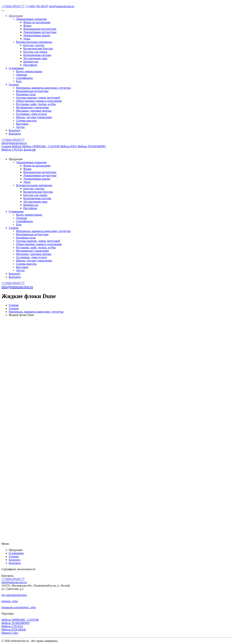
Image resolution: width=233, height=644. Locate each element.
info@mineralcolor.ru (62, 6)
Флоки (27, 26)
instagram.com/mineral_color (19, 607)
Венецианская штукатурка (32, 91)
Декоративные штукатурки (40, 32)
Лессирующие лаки (35, 58)
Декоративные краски (37, 35)
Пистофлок (30, 65)
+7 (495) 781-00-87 (37, 6)
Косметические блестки (38, 48)
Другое (20, 127)
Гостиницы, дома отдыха (31, 114)
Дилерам (21, 75)
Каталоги (14, 130)
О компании (16, 68)
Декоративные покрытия (31, 19)
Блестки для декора (35, 52)
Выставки (22, 124)
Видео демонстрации (29, 71)
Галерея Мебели (11, 146)
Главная (14, 305)
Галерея (14, 84)
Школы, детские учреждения (34, 117)
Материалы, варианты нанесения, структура (43, 88)
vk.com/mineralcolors (14, 595)
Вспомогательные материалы (34, 42)
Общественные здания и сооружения (39, 101)
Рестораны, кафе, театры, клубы (36, 104)
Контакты (15, 134)
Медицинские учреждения (32, 107)
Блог (19, 81)
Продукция (16, 16)
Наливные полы (26, 94)
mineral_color (10, 601)
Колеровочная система (37, 55)
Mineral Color (10, 633)
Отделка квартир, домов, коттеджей (38, 98)
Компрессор (31, 62)
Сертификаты (24, 78)
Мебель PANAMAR (14, 630)
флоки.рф (30, 150)
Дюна (27, 39)
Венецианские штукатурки (40, 29)
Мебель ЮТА (68, 146)
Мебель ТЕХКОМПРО (92, 146)
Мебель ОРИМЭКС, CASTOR (41, 146)
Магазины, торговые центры (34, 111)
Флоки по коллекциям (37, 22)
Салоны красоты (26, 120)
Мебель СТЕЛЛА (12, 150)
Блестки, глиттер (34, 45)
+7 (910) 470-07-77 (13, 6)
